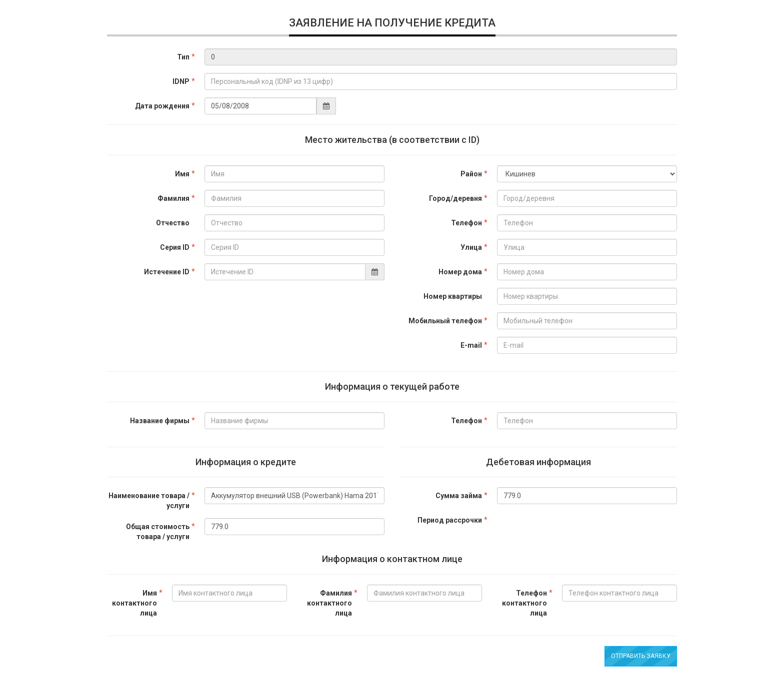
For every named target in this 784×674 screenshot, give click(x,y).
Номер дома (460, 272)
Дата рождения (162, 106)
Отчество (173, 223)
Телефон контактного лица (524, 603)
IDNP (181, 81)
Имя (182, 174)
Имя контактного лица (134, 603)
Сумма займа (459, 496)
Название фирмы (160, 421)
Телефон (466, 223)
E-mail (471, 345)
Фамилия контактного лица (329, 603)
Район (471, 174)
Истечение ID (167, 272)
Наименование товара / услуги (149, 501)
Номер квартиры (453, 296)
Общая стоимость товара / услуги (158, 532)
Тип (183, 57)
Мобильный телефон (445, 321)
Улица (471, 247)
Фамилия (173, 198)
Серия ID (175, 247)
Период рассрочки (450, 520)
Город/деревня (455, 198)
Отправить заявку (641, 656)
